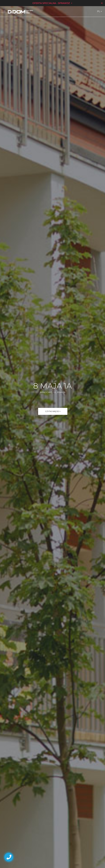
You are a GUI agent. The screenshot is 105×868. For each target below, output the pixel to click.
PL (99, 11)
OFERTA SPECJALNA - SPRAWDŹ (52, 3)
